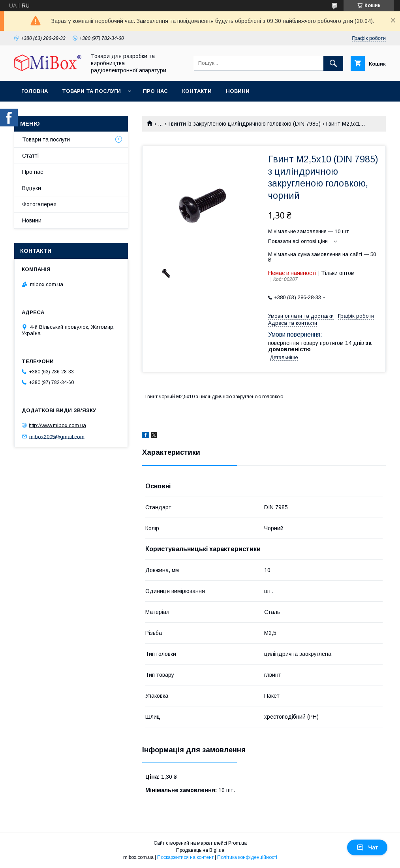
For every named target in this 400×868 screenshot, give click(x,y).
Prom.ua (238, 843)
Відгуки (32, 188)
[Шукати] (333, 63)
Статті (30, 156)
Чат (367, 847)
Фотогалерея (39, 204)
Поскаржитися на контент (185, 857)
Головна (35, 91)
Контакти (197, 91)
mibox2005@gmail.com (57, 436)
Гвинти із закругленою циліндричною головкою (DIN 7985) (245, 124)
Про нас (155, 91)
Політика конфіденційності (247, 857)
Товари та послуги (91, 91)
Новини (238, 91)
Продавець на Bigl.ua (200, 850)
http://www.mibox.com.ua (57, 425)
